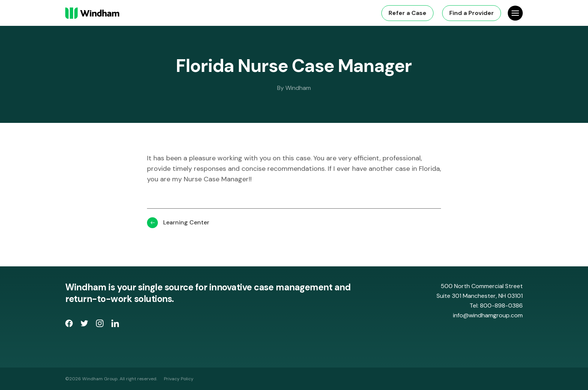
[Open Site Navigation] (515, 13)
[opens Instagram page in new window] (101, 325)
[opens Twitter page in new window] (85, 325)
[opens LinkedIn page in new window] (115, 325)
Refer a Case (407, 13)
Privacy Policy (179, 379)
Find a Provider (472, 13)
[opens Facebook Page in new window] (70, 325)
